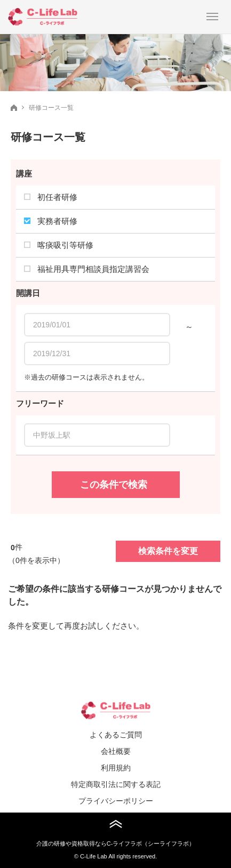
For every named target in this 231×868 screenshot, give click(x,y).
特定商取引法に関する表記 (116, 784)
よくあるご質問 (116, 735)
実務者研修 (51, 221)
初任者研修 (51, 197)
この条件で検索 (114, 485)
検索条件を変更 (168, 551)
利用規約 (116, 768)
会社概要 (116, 751)
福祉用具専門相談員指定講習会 (87, 269)
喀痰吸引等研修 (59, 245)
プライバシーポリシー (116, 801)
